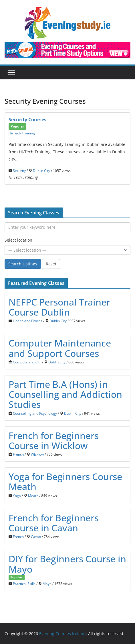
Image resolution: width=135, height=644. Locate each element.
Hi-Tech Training (22, 133)
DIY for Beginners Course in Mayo (67, 564)
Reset (51, 264)
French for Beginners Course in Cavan (54, 523)
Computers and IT (27, 362)
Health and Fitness (28, 321)
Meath (33, 496)
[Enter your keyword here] (67, 227)
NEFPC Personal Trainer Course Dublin (59, 307)
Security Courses (27, 120)
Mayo (47, 584)
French (18, 454)
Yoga (17, 496)
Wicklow (37, 454)
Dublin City (41, 171)
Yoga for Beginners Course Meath (65, 481)
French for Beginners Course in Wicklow (54, 441)
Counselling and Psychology (35, 413)
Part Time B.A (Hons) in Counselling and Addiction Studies (65, 394)
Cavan (36, 537)
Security (19, 171)
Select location (18, 240)
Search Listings (23, 264)
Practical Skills (24, 584)
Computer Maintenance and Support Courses (60, 348)
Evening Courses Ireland (62, 634)
